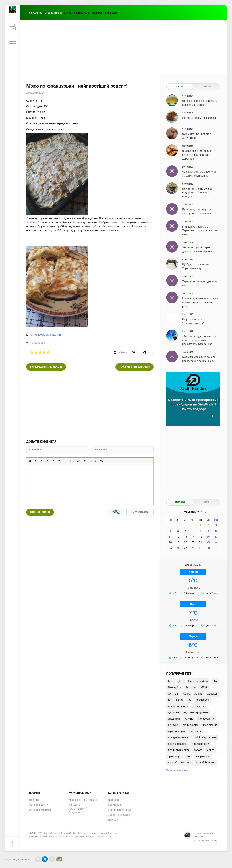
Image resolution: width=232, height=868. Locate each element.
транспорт (174, 756)
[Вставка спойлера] (96, 461)
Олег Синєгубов (198, 681)
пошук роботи (200, 744)
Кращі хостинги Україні (83, 800)
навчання (196, 731)
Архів (207, 502)
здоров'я (173, 713)
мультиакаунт (176, 731)
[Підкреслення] (41, 461)
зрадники (174, 719)
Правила (113, 800)
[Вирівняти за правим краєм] (59, 461)
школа (185, 763)
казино (189, 719)
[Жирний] (30, 461)
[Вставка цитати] (85, 461)
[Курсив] (35, 461)
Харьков (213, 694)
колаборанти (206, 719)
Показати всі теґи (177, 771)
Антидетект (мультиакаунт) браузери (78, 809)
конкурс (173, 725)
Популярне (207, 87)
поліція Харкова (178, 738)
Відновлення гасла (120, 810)
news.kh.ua (36, 13)
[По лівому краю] (48, 461)
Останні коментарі (40, 810)
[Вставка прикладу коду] (91, 461)
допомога (198, 706)
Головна (34, 800)
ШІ (170, 700)
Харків (198, 694)
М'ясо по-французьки (48, 335)
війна (179, 700)
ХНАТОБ (173, 694)
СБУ (215, 681)
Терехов (191, 687)
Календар (180, 502)
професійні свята (179, 750)
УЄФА (204, 687)
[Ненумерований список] (66, 461)
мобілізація (210, 725)
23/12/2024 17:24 (35, 93)
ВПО (171, 681)
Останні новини (39, 805)
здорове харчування (196, 713)
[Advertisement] (123, 47)
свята (211, 750)
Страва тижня (53, 13)
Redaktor (122, 352)
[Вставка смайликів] (78, 461)
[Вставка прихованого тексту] (102, 461)
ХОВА (186, 694)
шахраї (172, 763)
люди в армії (190, 725)
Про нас (113, 820)
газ (189, 700)
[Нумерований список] (71, 461)
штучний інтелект (205, 763)
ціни (188, 756)
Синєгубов (174, 687)
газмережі (202, 700)
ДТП (181, 681)
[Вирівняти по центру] (53, 461)
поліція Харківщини (205, 738)
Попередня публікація (46, 367)
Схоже (180, 87)
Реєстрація (115, 805)
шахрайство (203, 756)
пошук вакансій (178, 744)
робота (198, 750)
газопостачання (178, 706)
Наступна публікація (134, 367)
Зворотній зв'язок (119, 815)
